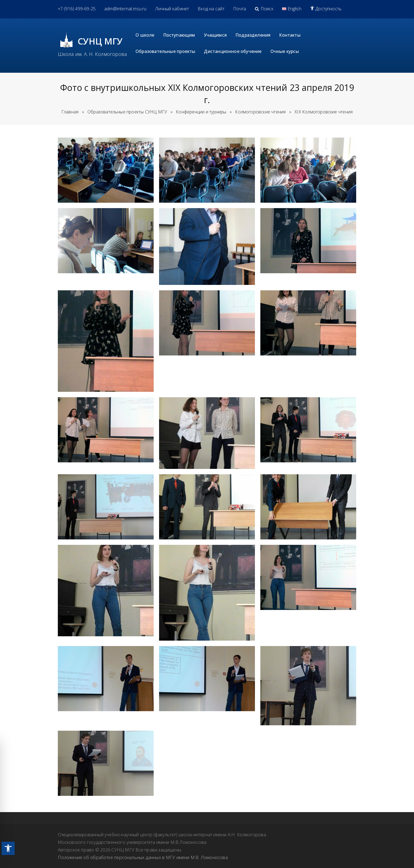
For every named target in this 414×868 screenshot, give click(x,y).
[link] (8, 848)
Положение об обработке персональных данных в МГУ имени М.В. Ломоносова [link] (143, 857)
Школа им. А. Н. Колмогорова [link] (92, 54)
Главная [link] (70, 112)
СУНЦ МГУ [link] (100, 41)
